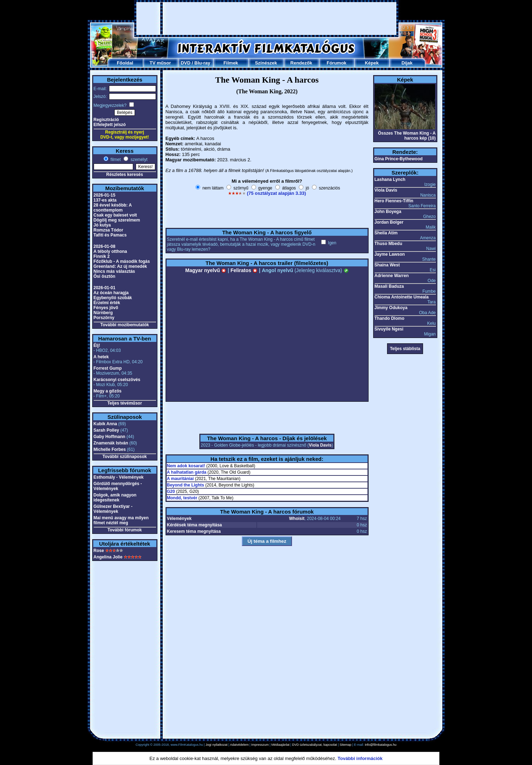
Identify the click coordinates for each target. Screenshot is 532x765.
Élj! (97, 345)
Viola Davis (320, 445)
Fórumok (337, 63)
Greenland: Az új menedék (120, 266)
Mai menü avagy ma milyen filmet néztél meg (121, 520)
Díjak (407, 63)
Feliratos (244, 270)
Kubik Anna (105, 424)
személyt (138, 160)
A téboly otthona (110, 251)
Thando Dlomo (390, 318)
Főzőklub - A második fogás (122, 261)
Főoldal (125, 63)
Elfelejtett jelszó (110, 125)
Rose (99, 551)
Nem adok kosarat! (186, 466)
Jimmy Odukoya (391, 308)
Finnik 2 (102, 256)
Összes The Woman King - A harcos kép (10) (407, 136)
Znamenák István (111, 443)
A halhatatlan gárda (187, 472)
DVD (185, 63)
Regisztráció (106, 120)
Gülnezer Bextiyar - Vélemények (113, 509)
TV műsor (160, 63)
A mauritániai (181, 479)
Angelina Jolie (108, 557)
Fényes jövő (106, 308)
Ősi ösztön (105, 276)
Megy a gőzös (108, 391)
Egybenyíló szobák (113, 298)
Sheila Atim (386, 233)
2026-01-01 (105, 288)
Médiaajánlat (280, 745)
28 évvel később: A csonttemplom (113, 208)
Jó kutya (102, 225)
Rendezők (301, 63)
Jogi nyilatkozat (217, 745)
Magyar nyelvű (206, 270)
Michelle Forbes (110, 449)
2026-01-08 (105, 246)
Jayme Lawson (390, 254)
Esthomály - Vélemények (119, 477)
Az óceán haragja (111, 293)
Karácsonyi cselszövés (117, 380)
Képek (372, 63)
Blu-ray (202, 63)
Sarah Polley (106, 430)
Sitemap (346, 745)
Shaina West (387, 265)
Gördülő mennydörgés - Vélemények (118, 486)
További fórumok (125, 530)
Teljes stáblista (405, 349)
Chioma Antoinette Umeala (402, 297)
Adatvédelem (239, 745)
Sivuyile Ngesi (389, 329)
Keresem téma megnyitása (194, 531)
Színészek (266, 63)
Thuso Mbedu (388, 244)
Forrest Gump (108, 368)
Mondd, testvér (182, 498)
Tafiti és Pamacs (110, 235)
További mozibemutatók (125, 325)
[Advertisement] (266, 19)
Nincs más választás (114, 271)
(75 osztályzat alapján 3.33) (276, 193)
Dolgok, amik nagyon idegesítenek (115, 498)
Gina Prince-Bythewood (399, 159)
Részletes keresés (124, 175)
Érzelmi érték (107, 303)
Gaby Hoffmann (109, 437)
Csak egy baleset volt (115, 215)
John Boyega (388, 212)
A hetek (101, 357)
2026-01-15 (105, 195)
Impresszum (260, 745)
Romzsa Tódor (108, 230)
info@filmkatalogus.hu (381, 745)
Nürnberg (103, 313)
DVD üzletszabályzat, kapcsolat (314, 745)
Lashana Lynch (390, 179)
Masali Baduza (389, 286)
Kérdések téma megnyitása (195, 525)
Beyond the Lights (186, 485)
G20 (171, 491)
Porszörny (104, 318)
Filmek (231, 63)
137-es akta (105, 200)
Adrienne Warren (392, 276)
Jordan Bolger (389, 222)
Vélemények (179, 519)
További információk (360, 758)
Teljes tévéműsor (124, 403)
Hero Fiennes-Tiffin (394, 201)
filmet (115, 160)
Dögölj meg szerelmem (117, 220)
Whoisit (297, 519)
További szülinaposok (125, 457)
